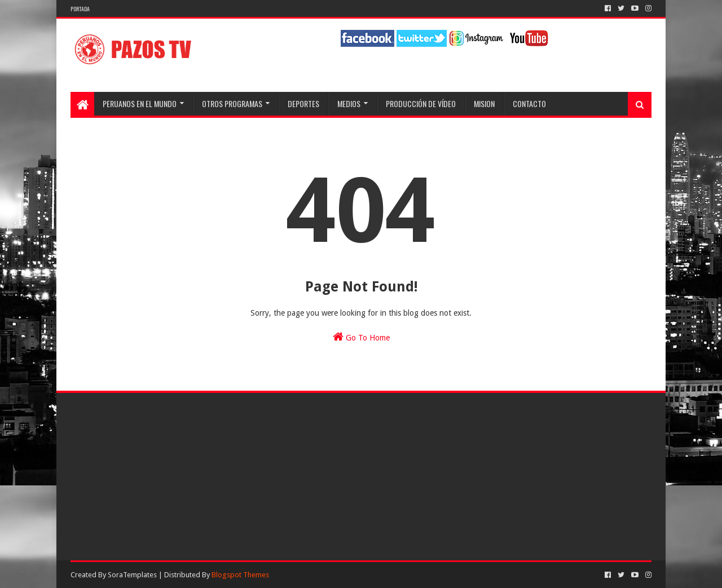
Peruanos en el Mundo (140, 103)
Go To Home (361, 337)
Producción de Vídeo (421, 103)
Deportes (303, 103)
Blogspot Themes (240, 575)
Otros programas (232, 103)
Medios (349, 103)
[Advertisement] (164, 476)
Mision (484, 103)
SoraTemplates (132, 575)
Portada (80, 9)
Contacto (529, 103)
